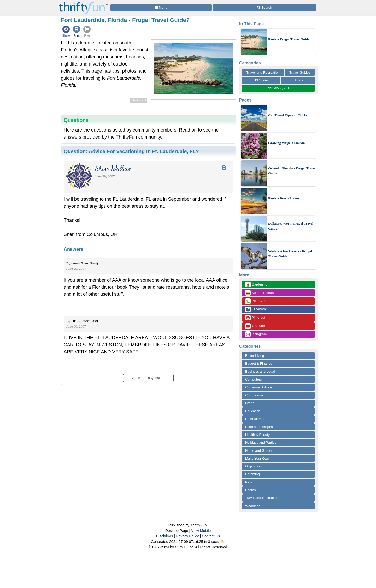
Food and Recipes (259, 427)
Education (253, 411)
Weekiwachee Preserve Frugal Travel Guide (290, 254)
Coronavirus (254, 395)
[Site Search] (265, 8)
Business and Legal (260, 372)
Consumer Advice (258, 387)
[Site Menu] (161, 8)
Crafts (250, 403)
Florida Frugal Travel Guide (289, 39)
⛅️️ (223, 542)
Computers (254, 379)
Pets (249, 482)
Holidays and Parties (261, 443)
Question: (131, 151)
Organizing (253, 466)
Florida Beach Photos (284, 198)
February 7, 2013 (278, 88)
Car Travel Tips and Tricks (288, 115)
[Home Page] (83, 3)
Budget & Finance (259, 363)
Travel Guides (300, 72)
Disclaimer (165, 536)
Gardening (256, 285)
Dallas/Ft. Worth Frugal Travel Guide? (291, 226)
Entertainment (256, 419)
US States (261, 80)
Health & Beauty (257, 435)
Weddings (253, 506)
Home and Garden (259, 451)
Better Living (255, 356)
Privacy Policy (187, 536)
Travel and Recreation (263, 72)
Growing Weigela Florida (286, 143)
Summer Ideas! (260, 293)
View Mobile (201, 531)
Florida (298, 80)
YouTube (255, 326)
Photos (250, 490)
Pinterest (255, 318)
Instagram (256, 334)
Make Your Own (257, 458)
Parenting (252, 474)
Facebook (256, 309)
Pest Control (258, 301)
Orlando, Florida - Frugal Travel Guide (292, 171)
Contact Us (211, 536)
